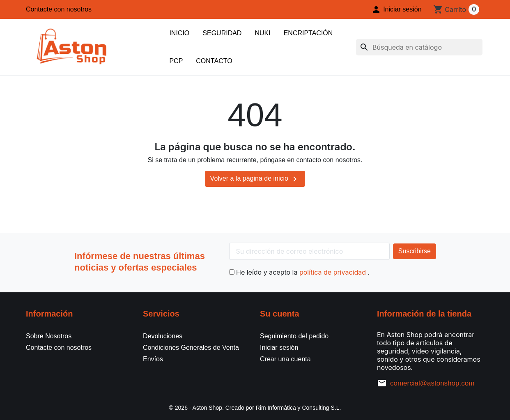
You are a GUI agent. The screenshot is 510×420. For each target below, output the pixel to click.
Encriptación (308, 33)
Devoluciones (163, 336)
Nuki (262, 33)
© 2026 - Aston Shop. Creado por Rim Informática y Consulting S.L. (255, 408)
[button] (396, 9)
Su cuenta (280, 314)
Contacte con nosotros (59, 9)
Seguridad (222, 33)
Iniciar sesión (279, 348)
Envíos (153, 359)
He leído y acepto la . (300, 272)
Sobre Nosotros (49, 336)
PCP (176, 61)
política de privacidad (334, 272)
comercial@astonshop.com (432, 383)
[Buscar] (419, 47)
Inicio (179, 33)
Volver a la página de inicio (255, 179)
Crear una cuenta (285, 359)
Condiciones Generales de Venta (191, 348)
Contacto (214, 61)
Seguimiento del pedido (294, 336)
